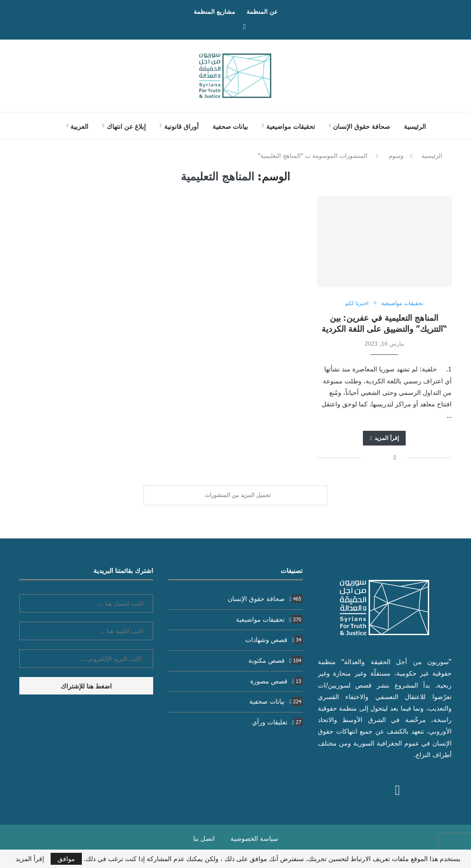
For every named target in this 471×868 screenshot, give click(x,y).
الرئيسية (415, 126)
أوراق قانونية (181, 126)
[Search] (43, 126)
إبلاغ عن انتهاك (126, 126)
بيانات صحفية (230, 126)
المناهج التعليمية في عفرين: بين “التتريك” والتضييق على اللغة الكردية (384, 323)
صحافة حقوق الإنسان (362, 126)
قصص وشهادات (274, 639)
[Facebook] (245, 26)
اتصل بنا (204, 838)
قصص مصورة (276, 681)
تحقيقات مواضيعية (291, 126)
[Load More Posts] (235, 495)
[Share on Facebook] (395, 457)
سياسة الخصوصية (254, 838)
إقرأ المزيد (384, 438)
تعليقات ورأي (277, 722)
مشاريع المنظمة (214, 12)
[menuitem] (78, 126)
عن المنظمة (262, 12)
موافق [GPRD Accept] (66, 859)
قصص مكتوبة (276, 660)
